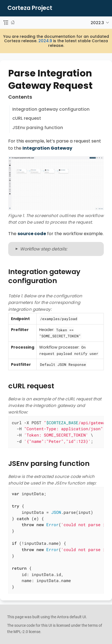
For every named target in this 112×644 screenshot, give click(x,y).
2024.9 (45, 41)
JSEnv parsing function (38, 128)
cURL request (27, 118)
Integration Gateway (47, 148)
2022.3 (97, 23)
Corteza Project (30, 8)
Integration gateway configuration (51, 109)
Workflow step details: (44, 249)
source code (32, 234)
